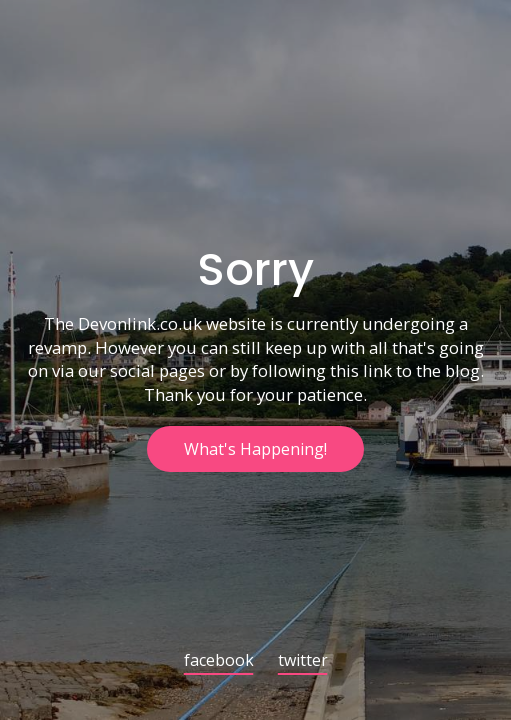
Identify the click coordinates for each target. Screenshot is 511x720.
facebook (219, 661)
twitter (303, 661)
